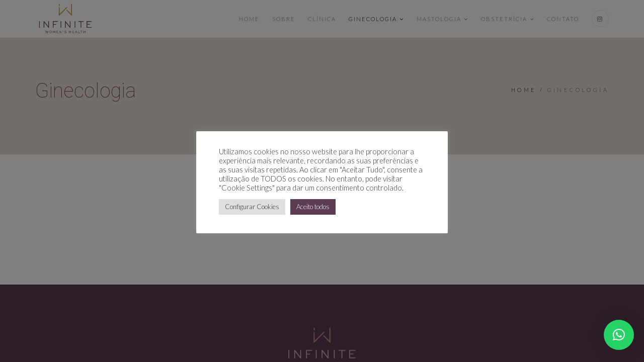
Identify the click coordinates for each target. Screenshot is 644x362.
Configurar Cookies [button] (252, 207)
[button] (619, 335)
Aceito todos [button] (313, 207)
